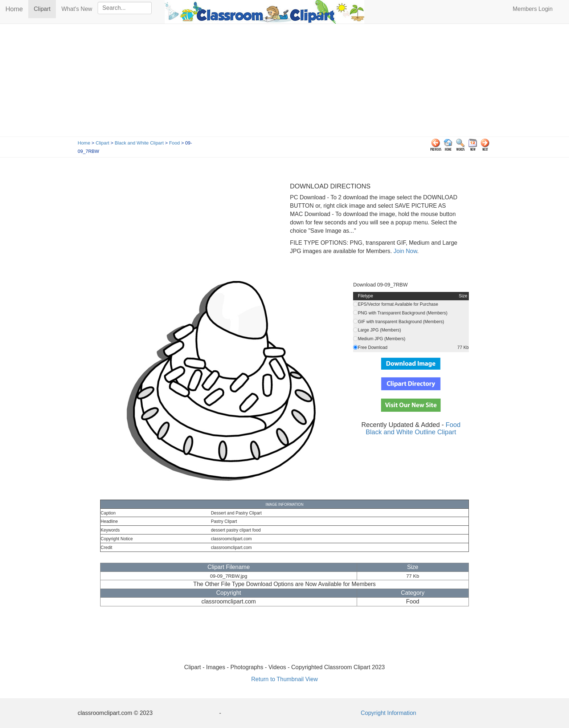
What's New (77, 9)
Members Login (533, 9)
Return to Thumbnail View (284, 679)
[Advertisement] (284, 82)
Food (175, 143)
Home (14, 9)
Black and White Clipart (139, 143)
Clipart (45, 9)
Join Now (404, 251)
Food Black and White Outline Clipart (413, 428)
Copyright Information (388, 713)
